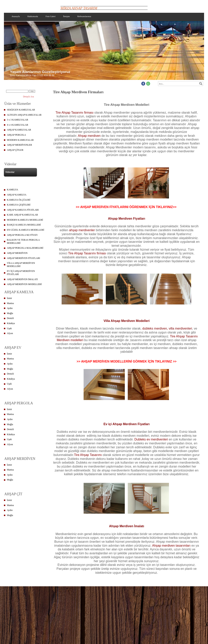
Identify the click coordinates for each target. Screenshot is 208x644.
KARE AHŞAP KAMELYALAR (22, 215)
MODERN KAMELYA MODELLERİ (25, 220)
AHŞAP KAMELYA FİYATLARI (23, 210)
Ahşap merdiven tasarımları (171, 546)
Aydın (10, 308)
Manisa (10, 303)
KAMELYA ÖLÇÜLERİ (19, 200)
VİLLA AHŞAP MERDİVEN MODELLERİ (21, 265)
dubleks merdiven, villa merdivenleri (167, 328)
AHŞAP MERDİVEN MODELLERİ (24, 284)
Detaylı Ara (28, 97)
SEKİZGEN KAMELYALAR (21, 110)
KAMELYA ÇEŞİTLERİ (19, 205)
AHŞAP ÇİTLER (15, 150)
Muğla (10, 313)
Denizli (10, 318)
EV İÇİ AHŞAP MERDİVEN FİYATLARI (21, 273)
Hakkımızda (33, 16)
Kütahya (11, 323)
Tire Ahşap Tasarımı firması (75, 113)
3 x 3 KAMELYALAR (17, 120)
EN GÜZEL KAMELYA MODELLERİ (26, 230)
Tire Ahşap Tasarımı (88, 455)
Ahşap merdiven (89, 136)
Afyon (10, 333)
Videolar (10, 172)
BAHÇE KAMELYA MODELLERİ (24, 225)
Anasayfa (16, 16)
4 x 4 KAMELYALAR (17, 125)
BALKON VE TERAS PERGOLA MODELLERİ (23, 241)
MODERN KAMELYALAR (20, 140)
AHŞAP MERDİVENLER (19, 145)
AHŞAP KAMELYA (17, 195)
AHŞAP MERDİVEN (17, 253)
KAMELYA (12, 190)
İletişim (67, 16)
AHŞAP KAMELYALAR (19, 130)
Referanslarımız (84, 16)
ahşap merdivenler (82, 230)
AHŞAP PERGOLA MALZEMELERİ (25, 248)
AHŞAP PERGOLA (16, 135)
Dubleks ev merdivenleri (151, 439)
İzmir (9, 298)
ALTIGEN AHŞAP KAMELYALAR (24, 115)
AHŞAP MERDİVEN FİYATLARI (23, 258)
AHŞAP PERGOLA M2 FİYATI (22, 235)
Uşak (9, 328)
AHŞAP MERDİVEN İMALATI (22, 279)
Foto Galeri (50, 16)
